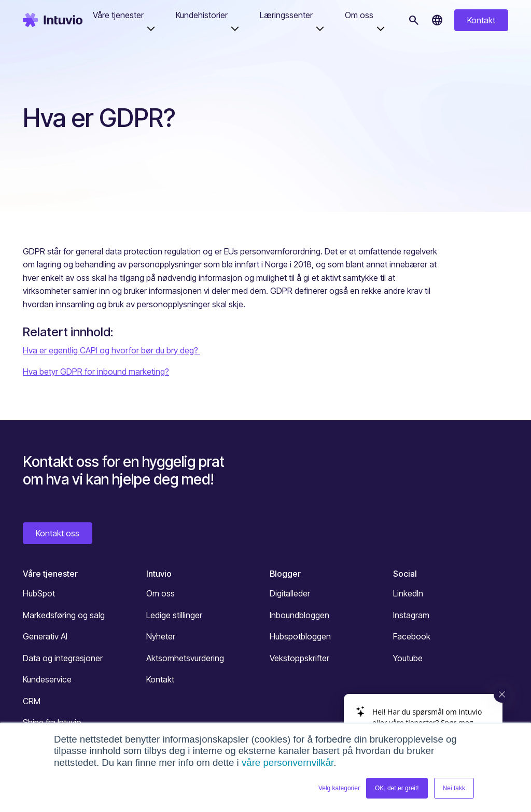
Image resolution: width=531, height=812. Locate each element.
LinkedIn (408, 593)
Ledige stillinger (174, 615)
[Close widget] (502, 694)
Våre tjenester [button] (118, 15)
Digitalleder (290, 593)
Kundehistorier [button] (202, 15)
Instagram (411, 615)
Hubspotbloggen (300, 636)
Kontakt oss (58, 533)
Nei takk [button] (454, 788)
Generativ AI (45, 636)
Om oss (160, 593)
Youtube (408, 658)
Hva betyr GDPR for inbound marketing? (96, 372)
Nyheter (161, 636)
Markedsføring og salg (64, 615)
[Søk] (414, 20)
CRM (32, 701)
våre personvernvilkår (288, 763)
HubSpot (39, 593)
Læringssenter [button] (286, 15)
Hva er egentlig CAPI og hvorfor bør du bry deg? (111, 350)
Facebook (412, 636)
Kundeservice (47, 679)
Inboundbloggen (299, 615)
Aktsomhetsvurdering (185, 658)
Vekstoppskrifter (299, 658)
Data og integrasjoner (63, 658)
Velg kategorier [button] (339, 788)
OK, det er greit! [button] (397, 788)
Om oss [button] (359, 15)
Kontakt (481, 20)
